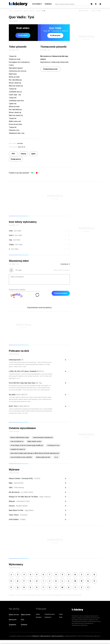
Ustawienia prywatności (57, 636)
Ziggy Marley (29, 510)
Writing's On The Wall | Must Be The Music (24, 497)
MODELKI (40, 371)
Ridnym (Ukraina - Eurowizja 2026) (21, 478)
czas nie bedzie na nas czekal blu (21, 457)
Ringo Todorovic (45, 497)
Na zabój (12, 395)
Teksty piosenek (18, 11)
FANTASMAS (14, 520)
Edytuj (23, 154)
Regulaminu (36, 636)
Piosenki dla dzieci (50, 614)
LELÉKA (37, 478)
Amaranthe (23, 515)
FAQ (23, 620)
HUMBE (22, 520)
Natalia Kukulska (21, 506)
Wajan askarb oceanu (34, 441)
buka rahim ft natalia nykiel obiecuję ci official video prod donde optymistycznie (35, 453)
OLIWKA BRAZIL (23, 406)
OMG (11, 488)
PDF (13, 154)
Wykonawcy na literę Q (29, 11)
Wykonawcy (37, 4)
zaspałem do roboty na (18, 449)
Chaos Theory (14, 515)
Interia (10, 11)
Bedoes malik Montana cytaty (20, 437)
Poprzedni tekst (84, 11)
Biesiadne (39, 617)
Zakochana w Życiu (22, 501)
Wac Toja (39, 383)
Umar (11, 231)
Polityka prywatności (45, 636)
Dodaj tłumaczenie (50, 69)
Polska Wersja (18, 488)
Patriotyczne (48, 617)
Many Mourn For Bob (16, 510)
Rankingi (48, 4)
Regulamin (12, 625)
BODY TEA (13, 406)
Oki (22, 360)
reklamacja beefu (15, 360)
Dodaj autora (16, 159)
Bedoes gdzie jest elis (43, 457)
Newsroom (13, 620)
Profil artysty (55, 35)
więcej (56, 457)
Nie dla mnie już (14, 492)
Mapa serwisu (26, 615)
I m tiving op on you (53, 445)
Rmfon (61, 614)
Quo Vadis (39, 11)
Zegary (11, 244)
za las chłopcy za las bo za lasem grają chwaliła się (27, 445)
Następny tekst (96, 11)
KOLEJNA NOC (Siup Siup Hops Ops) (22, 383)
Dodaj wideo (23, 35)
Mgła (11, 483)
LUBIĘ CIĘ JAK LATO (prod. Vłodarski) (23, 371)
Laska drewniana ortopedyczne (43, 437)
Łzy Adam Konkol (26, 492)
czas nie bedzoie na (17, 441)
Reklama (24, 625)
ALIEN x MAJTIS (21, 395)
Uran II (11, 235)
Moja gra (12, 501)
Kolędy (38, 614)
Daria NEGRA (18, 483)
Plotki (61, 617)
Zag (10, 240)
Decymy (12, 506)
